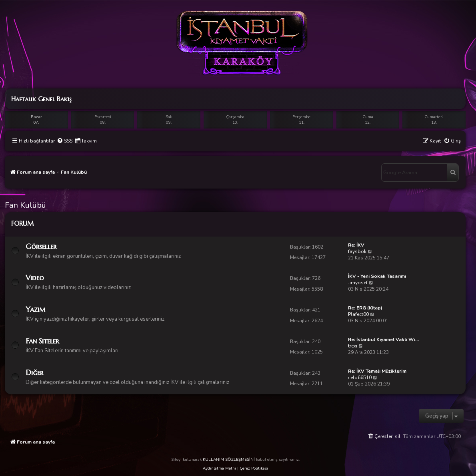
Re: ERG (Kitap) (365, 308)
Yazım (35, 309)
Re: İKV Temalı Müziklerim (377, 371)
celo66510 (360, 378)
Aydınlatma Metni (219, 468)
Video (35, 278)
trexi (353, 346)
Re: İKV (356, 245)
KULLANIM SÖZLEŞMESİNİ (229, 460)
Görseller (41, 246)
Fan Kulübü (25, 205)
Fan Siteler (42, 341)
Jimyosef (358, 283)
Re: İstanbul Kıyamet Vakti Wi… (383, 339)
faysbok (357, 251)
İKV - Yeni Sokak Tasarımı (377, 276)
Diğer (34, 373)
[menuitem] (65, 141)
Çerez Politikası (254, 468)
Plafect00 (358, 314)
